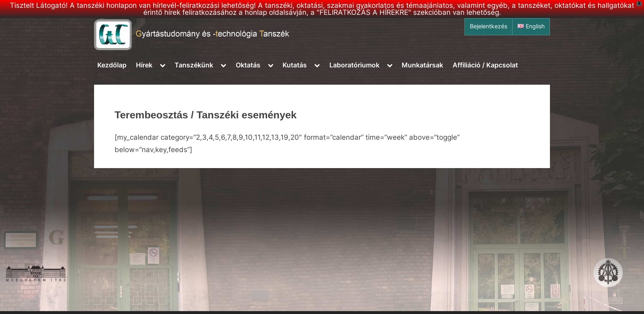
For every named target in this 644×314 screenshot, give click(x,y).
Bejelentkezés (489, 26)
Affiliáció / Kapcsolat (485, 65)
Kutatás (295, 65)
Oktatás (248, 65)
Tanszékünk (194, 65)
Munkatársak (422, 65)
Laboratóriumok (354, 65)
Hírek (144, 65)
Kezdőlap (112, 65)
